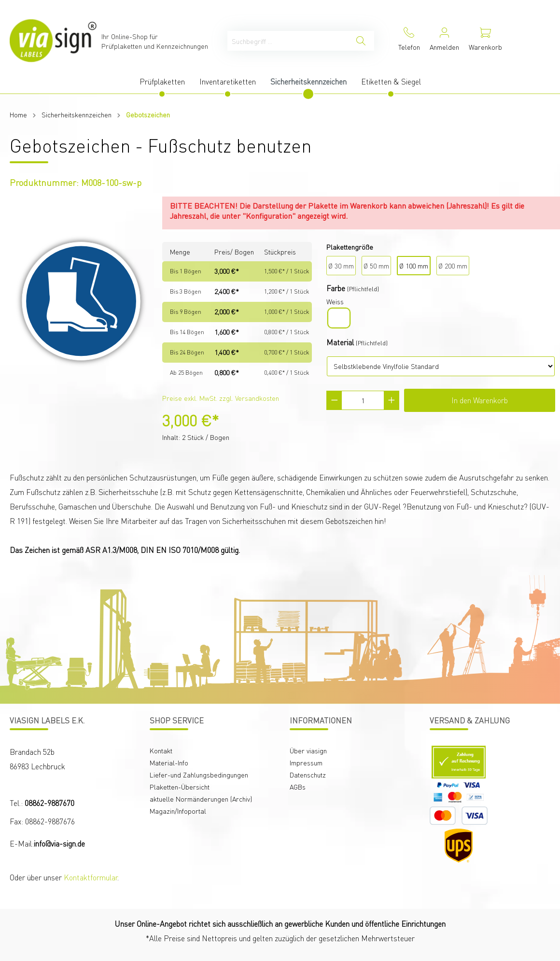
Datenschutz (308, 775)
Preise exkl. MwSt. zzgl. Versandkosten (221, 398)
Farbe (336, 288)
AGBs (298, 787)
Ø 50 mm (376, 266)
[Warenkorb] (485, 41)
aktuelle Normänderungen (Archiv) (201, 799)
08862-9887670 (49, 803)
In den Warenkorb (480, 400)
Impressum (306, 763)
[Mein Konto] (444, 41)
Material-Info (169, 763)
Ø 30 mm (341, 266)
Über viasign (308, 750)
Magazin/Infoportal (178, 811)
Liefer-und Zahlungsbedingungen (199, 775)
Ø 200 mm (453, 266)
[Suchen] (361, 41)
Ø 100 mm (414, 266)
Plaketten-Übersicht (180, 787)
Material (340, 342)
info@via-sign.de (59, 843)
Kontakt (161, 750)
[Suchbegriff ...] (288, 41)
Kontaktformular (91, 877)
